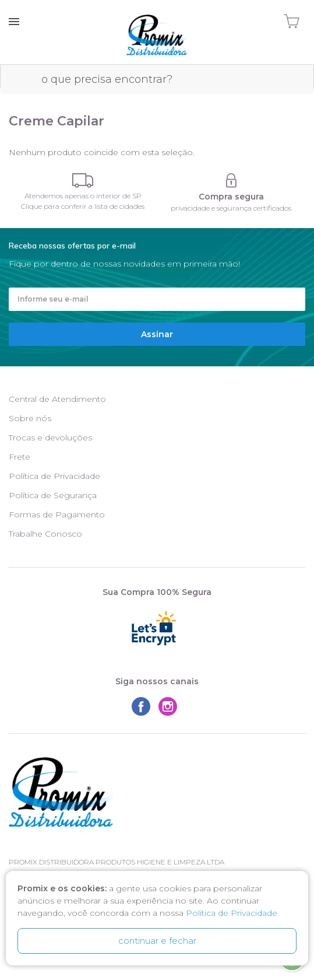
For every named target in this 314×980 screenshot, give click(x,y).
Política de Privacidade (54, 476)
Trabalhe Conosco (45, 534)
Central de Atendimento (57, 399)
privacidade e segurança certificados (231, 208)
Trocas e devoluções (50, 437)
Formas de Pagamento (57, 514)
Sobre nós (30, 418)
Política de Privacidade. (232, 913)
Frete (20, 457)
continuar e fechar (157, 941)
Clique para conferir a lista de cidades (83, 206)
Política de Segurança (53, 495)
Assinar (157, 334)
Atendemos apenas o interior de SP (83, 196)
